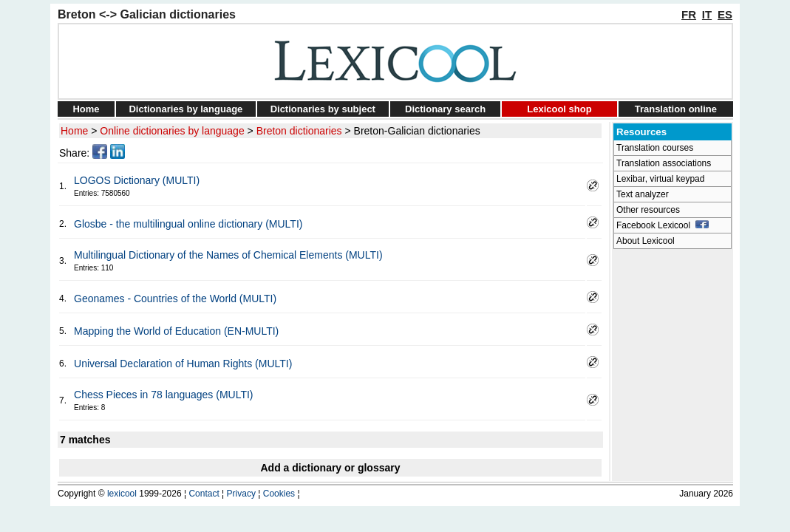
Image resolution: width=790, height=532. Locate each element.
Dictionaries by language (185, 109)
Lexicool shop (559, 109)
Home (86, 109)
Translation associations (664, 163)
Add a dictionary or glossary (330, 468)
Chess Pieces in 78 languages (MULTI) (164, 395)
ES (725, 14)
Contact (204, 494)
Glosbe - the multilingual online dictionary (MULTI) (188, 224)
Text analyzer (643, 194)
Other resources (648, 210)
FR (689, 14)
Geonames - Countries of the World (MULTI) (175, 299)
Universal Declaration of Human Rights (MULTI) (183, 364)
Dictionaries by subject (323, 109)
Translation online (676, 109)
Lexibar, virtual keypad (660, 179)
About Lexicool (646, 241)
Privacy (241, 494)
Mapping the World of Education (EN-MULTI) (176, 331)
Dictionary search (445, 109)
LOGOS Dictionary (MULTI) (137, 180)
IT (707, 14)
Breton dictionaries (299, 131)
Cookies (279, 494)
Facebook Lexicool (663, 225)
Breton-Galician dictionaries (417, 131)
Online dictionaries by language (172, 131)
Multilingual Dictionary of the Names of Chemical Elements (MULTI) (228, 255)
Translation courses (655, 148)
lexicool (122, 494)
